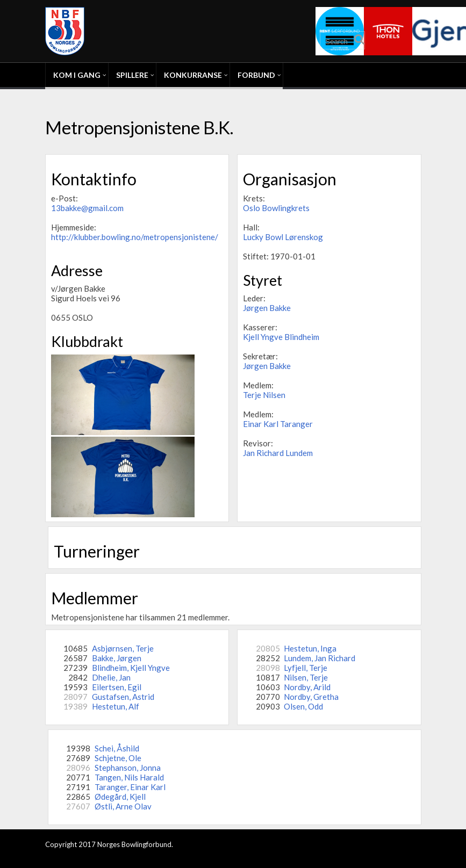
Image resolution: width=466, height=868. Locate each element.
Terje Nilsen (264, 395)
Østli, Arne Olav (123, 806)
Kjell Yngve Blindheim (281, 337)
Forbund (256, 75)
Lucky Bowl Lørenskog (283, 237)
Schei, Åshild (117, 748)
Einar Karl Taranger (278, 424)
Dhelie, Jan (111, 677)
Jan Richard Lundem (278, 453)
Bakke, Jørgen (117, 658)
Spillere (132, 75)
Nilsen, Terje (306, 677)
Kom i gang (77, 75)
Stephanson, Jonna (128, 768)
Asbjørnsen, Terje (123, 648)
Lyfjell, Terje (306, 668)
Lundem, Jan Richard (320, 658)
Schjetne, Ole (118, 758)
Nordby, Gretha (311, 697)
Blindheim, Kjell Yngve (131, 668)
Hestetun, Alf (116, 706)
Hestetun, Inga (310, 648)
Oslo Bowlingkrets (276, 208)
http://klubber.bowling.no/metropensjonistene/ (135, 237)
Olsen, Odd (303, 706)
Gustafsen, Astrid (123, 697)
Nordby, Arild (307, 687)
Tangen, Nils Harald (129, 777)
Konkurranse (193, 75)
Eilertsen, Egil (117, 687)
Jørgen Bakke (267, 308)
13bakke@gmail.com (87, 208)
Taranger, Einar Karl (130, 787)
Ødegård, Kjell (120, 797)
